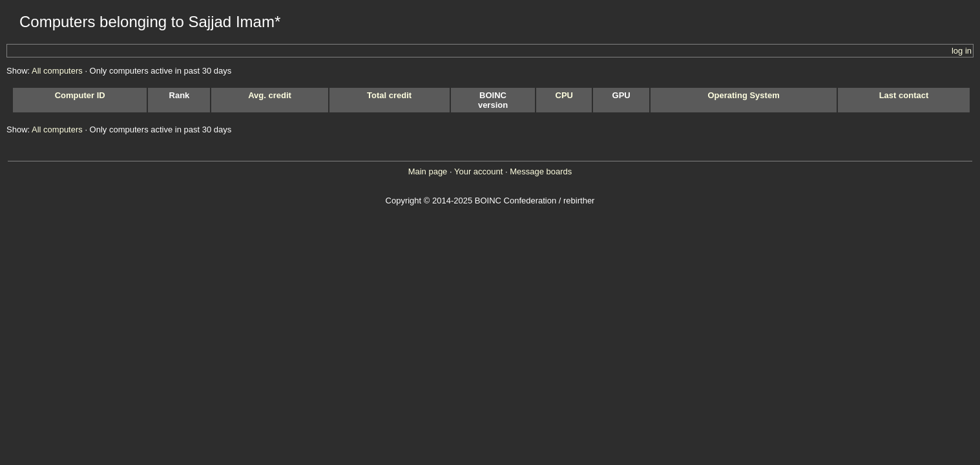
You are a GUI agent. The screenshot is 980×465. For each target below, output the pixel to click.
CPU (564, 95)
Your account (478, 171)
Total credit (389, 95)
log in (962, 51)
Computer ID (80, 95)
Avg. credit (270, 95)
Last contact (904, 95)
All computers (57, 71)
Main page (428, 171)
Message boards (541, 171)
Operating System (743, 95)
